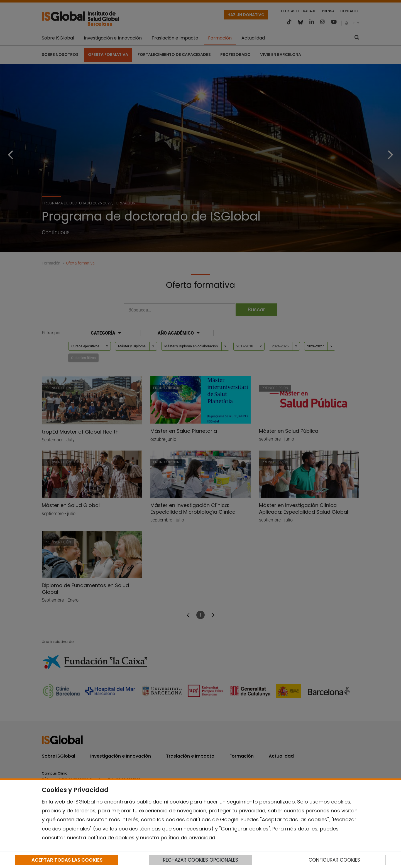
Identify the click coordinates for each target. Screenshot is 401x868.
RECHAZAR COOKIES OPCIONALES (200, 860)
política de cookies (111, 838)
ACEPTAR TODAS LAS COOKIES (67, 860)
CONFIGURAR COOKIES (334, 860)
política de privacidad (188, 838)
